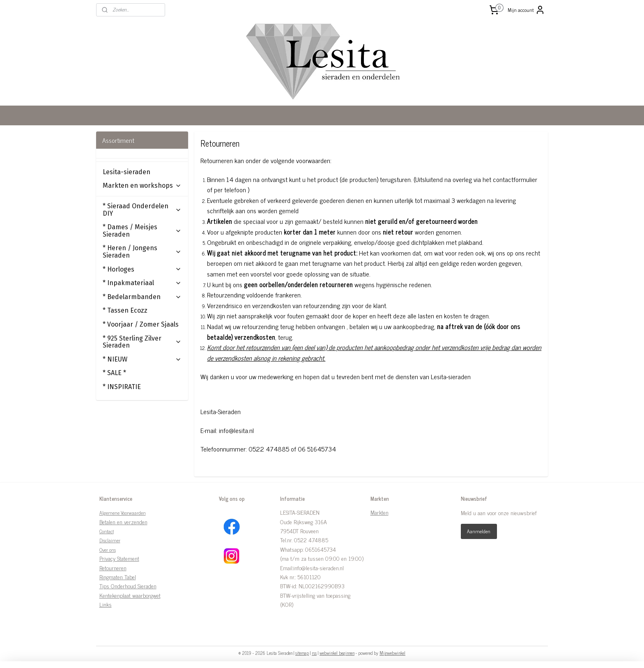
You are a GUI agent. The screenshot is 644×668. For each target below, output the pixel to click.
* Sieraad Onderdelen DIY (142, 210)
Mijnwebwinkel (392, 653)
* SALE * (114, 373)
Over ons (108, 550)
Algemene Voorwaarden (123, 513)
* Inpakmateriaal (142, 283)
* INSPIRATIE (122, 387)
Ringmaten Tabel (118, 577)
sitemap (302, 653)
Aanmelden (479, 531)
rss (314, 653)
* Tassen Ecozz (125, 310)
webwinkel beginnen (337, 653)
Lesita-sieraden (126, 172)
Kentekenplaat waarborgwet (130, 595)
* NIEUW (142, 359)
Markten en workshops (142, 185)
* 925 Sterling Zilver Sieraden (142, 342)
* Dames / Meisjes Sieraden (142, 231)
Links (106, 604)
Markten (379, 512)
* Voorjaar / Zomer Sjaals (141, 324)
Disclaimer (110, 540)
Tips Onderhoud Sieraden (128, 586)
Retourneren (113, 568)
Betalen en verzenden (123, 522)
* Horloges (142, 269)
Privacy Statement (119, 558)
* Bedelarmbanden (142, 297)
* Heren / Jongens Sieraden (142, 252)
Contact (107, 531)
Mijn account (526, 10)
